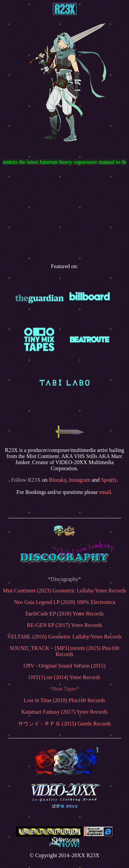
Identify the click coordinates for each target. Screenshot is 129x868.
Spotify (109, 480)
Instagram (80, 480)
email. (106, 492)
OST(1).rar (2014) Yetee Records (65, 677)
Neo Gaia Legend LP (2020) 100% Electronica (64, 602)
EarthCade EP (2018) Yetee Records (64, 614)
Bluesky (58, 480)
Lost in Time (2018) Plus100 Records (64, 700)
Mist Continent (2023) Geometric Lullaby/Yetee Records (65, 591)
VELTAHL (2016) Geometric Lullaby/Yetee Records (65, 637)
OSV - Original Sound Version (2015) (65, 666)
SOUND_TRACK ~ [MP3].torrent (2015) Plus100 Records (65, 651)
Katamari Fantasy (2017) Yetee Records (64, 712)
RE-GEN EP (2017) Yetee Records (65, 625)
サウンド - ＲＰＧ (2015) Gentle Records (64, 724)
